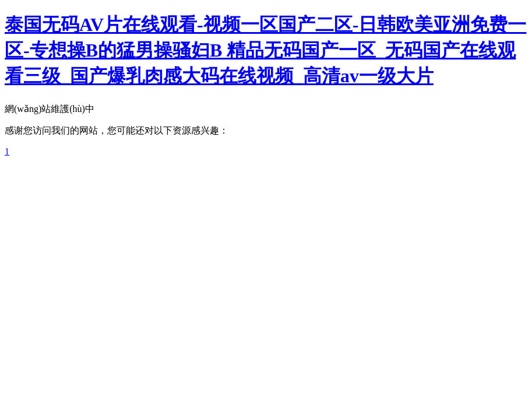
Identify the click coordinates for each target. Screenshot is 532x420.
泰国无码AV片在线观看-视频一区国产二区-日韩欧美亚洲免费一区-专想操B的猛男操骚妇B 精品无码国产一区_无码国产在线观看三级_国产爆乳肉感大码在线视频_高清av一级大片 (265, 50)
